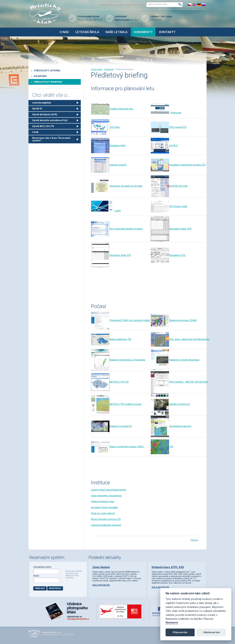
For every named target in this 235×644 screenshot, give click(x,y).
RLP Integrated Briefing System (117, 229)
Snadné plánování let (112, 109)
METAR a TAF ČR (110, 382)
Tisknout (194, 540)
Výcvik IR (37, 109)
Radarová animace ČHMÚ (174, 320)
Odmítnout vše (211, 632)
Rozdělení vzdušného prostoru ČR (178, 165)
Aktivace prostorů (109, 165)
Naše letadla (116, 32)
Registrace (55, 588)
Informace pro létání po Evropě (117, 186)
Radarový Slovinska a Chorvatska (118, 360)
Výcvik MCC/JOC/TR (43, 126)
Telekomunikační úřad (102, 501)
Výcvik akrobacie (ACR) (45, 115)
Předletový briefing (48, 82)
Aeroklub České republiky (104, 507)
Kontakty (167, 32)
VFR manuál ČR (169, 127)
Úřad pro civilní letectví (103, 513)
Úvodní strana (97, 69)
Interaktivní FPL (168, 255)
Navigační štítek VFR (171, 229)
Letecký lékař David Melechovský (109, 490)
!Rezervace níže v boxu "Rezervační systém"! (51, 139)
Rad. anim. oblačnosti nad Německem (180, 339)
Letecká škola (87, 32)
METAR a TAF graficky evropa (116, 404)
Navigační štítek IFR (111, 255)
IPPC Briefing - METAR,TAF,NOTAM (179, 382)
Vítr (172, 447)
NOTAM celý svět (169, 186)
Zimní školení (101, 567)
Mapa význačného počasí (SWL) (117, 447)
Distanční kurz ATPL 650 (168, 567)
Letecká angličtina (41, 103)
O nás (64, 32)
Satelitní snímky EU (170, 404)
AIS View (114, 127)
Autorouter (176, 113)
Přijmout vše (180, 632)
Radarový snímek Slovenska (175, 360)
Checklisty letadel (47, 70)
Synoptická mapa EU (171, 426)
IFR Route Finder (169, 206)
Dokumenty (143, 32)
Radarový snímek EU (112, 426)
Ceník (35, 132)
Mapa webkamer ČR (111, 339)
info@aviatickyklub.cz (110, 4)
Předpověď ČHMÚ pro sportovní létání (121, 320)
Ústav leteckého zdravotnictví (106, 496)
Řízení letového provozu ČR (106, 519)
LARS (117, 211)
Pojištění (40, 76)
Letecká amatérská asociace (106, 525)
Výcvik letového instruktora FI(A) (50, 120)
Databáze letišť (108, 145)
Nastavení (172, 623)
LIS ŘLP (164, 145)
